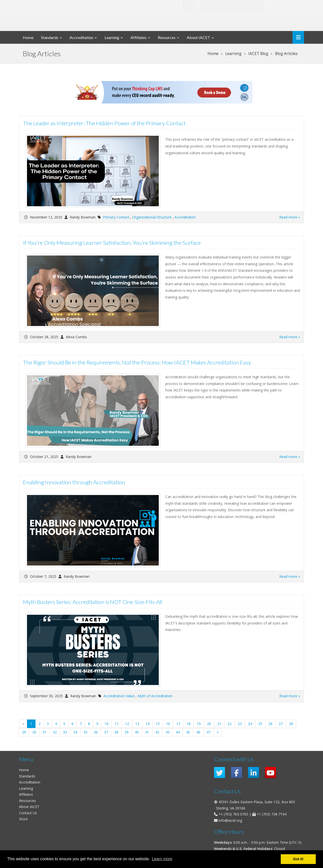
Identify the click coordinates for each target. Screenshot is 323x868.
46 (198, 732)
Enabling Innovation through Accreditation (74, 482)
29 (24, 732)
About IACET (198, 37)
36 (96, 732)
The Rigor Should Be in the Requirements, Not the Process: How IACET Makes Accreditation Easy (137, 362)
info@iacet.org (230, 820)
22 (229, 724)
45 (188, 732)
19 (199, 724)
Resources (167, 37)
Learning (112, 37)
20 (209, 724)
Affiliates (138, 37)
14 (147, 724)
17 (178, 724)
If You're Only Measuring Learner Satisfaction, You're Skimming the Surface (112, 243)
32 (55, 732)
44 (178, 732)
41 (147, 732)
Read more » (290, 217)
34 (75, 732)
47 (208, 732)
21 (219, 724)
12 (127, 724)
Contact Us (28, 813)
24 (250, 724)
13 (137, 724)
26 (270, 724)
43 (167, 732)
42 (157, 732)
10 (106, 724)
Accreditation (81, 37)
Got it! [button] (298, 859)
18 (188, 724)
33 (65, 732)
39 (126, 732)
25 (260, 724)
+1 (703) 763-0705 (233, 814)
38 (116, 732)
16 (168, 724)
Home (28, 37)
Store (23, 819)
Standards (50, 37)
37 (106, 732)
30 (34, 732)
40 (137, 732)
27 (281, 724)
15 (158, 724)
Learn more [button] (162, 859)
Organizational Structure (152, 217)
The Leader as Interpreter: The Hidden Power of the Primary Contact (104, 123)
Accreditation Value (119, 696)
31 (44, 732)
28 (291, 724)
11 (117, 724)
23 (240, 724)
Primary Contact (116, 217)
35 (85, 732)
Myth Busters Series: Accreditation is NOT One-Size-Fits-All (93, 602)
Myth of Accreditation (155, 696)
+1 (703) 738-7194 (272, 814)
